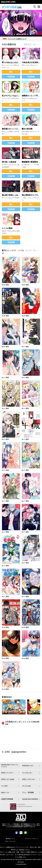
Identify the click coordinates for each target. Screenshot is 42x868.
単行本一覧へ (33, 250)
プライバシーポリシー (31, 839)
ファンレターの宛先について (17, 39)
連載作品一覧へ (32, 44)
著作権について (10, 839)
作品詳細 (11, 77)
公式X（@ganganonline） (16, 752)
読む (11, 72)
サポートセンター (10, 841)
